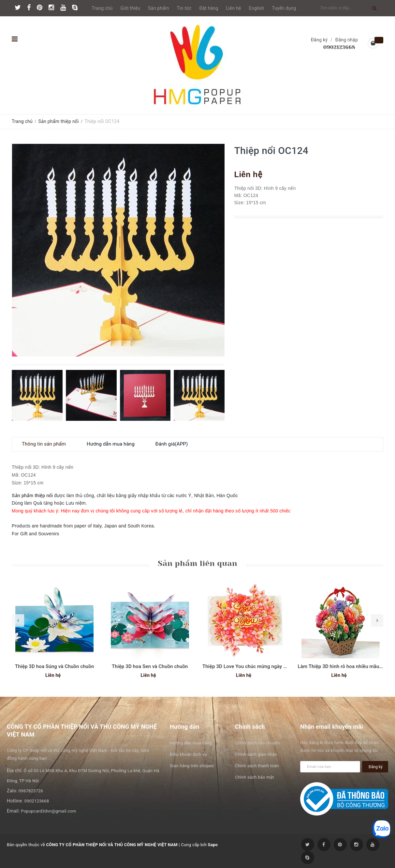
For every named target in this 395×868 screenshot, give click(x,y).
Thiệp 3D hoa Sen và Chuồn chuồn (150, 666)
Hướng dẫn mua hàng (191, 743)
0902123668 (339, 47)
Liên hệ (233, 8)
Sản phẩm (159, 8)
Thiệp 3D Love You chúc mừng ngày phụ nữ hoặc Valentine (268, 666)
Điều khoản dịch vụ (188, 754)
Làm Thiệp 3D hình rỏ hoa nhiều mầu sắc (343, 666)
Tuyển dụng (284, 8)
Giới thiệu (130, 8)
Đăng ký (319, 40)
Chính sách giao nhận (256, 754)
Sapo (213, 845)
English (257, 8)
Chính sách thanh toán (257, 766)
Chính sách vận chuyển (257, 743)
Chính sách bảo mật (255, 777)
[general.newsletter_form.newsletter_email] (330, 767)
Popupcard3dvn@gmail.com (48, 811)
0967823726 (31, 791)
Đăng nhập (347, 40)
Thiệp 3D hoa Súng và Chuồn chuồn (55, 666)
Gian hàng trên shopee (192, 766)
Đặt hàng (209, 8)
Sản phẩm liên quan (197, 563)
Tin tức (184, 8)
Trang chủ (102, 8)
